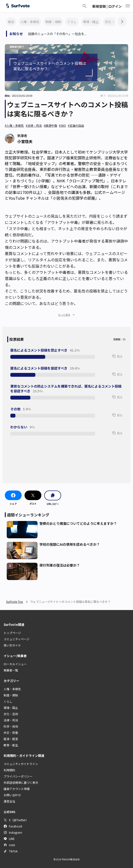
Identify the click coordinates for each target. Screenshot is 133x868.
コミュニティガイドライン (21, 764)
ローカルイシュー (15, 664)
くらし (72, 22)
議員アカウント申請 (17, 789)
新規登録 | (100, 6)
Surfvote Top (15, 602)
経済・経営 (11, 739)
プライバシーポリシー (18, 776)
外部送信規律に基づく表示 (21, 782)
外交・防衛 (11, 733)
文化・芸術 (113, 22)
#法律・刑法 (34, 125)
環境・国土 (91, 22)
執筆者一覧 (11, 670)
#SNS (62, 125)
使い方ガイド (12, 645)
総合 (11, 22)
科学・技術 (11, 726)
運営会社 (9, 801)
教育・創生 (11, 745)
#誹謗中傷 (50, 125)
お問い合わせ (12, 795)
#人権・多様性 (14, 125)
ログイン (115, 6)
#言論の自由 (76, 125)
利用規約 (9, 770)
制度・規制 (53, 22)
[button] (110, 359)
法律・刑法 (11, 720)
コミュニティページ (16, 639)
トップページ (12, 633)
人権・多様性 (30, 22)
